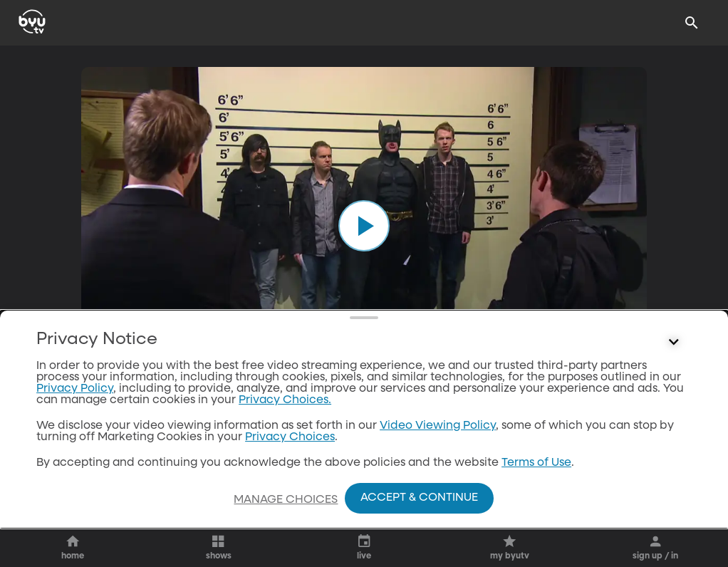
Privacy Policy (75, 389)
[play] (364, 226)
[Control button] (674, 343)
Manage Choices (286, 500)
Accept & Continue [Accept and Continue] (419, 498)
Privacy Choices (290, 437)
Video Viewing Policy (438, 426)
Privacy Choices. (285, 400)
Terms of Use (536, 463)
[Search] (692, 23)
